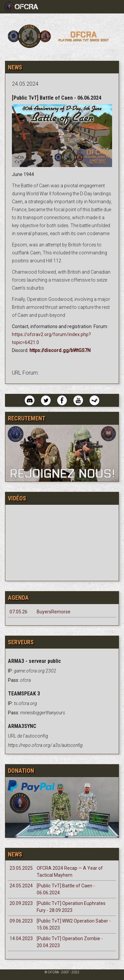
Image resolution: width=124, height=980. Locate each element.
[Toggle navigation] (24, 7)
